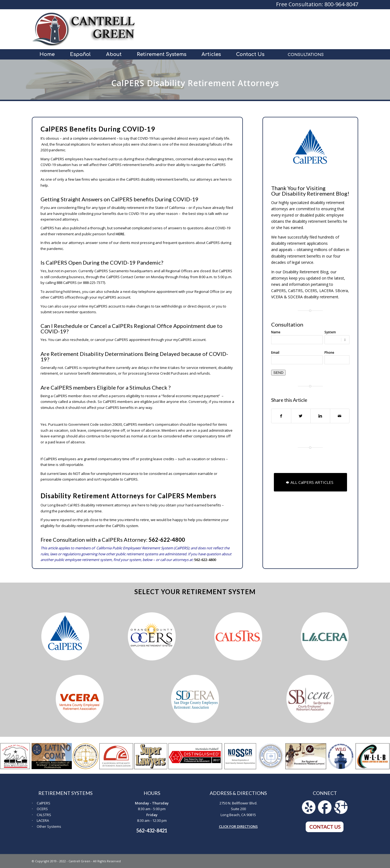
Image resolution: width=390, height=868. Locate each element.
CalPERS (44, 803)
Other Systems (49, 826)
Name (276, 332)
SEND (278, 373)
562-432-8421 (152, 831)
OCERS (42, 809)
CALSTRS (44, 815)
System (330, 332)
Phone (329, 352)
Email (275, 352)
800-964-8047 (341, 4)
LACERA (43, 820)
